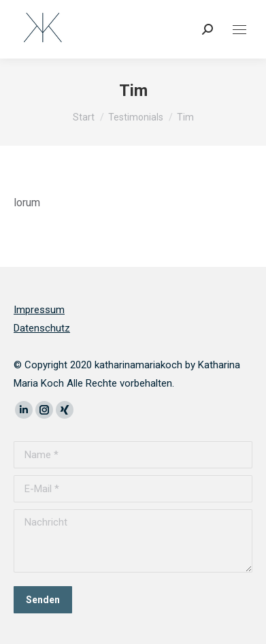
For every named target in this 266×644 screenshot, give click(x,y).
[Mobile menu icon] (239, 30)
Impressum (39, 310)
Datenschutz (42, 328)
